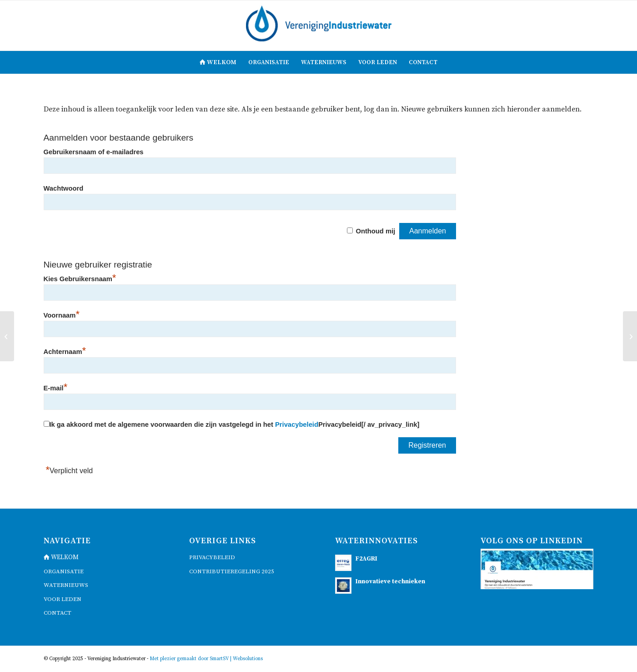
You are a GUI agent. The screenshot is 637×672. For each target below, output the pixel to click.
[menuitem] (218, 62)
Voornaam (62, 315)
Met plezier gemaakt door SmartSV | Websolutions (206, 659)
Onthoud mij (375, 231)
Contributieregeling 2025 (232, 571)
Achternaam (65, 352)
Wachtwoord (64, 188)
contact (58, 613)
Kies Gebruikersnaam (80, 279)
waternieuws (66, 585)
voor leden (63, 599)
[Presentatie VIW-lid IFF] (630, 336)
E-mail (56, 388)
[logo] (319, 25)
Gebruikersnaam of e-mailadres (94, 152)
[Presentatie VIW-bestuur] (7, 336)
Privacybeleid (297, 424)
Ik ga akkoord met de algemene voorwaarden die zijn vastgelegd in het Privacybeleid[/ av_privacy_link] (235, 424)
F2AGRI (366, 559)
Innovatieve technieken (390, 582)
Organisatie (64, 571)
